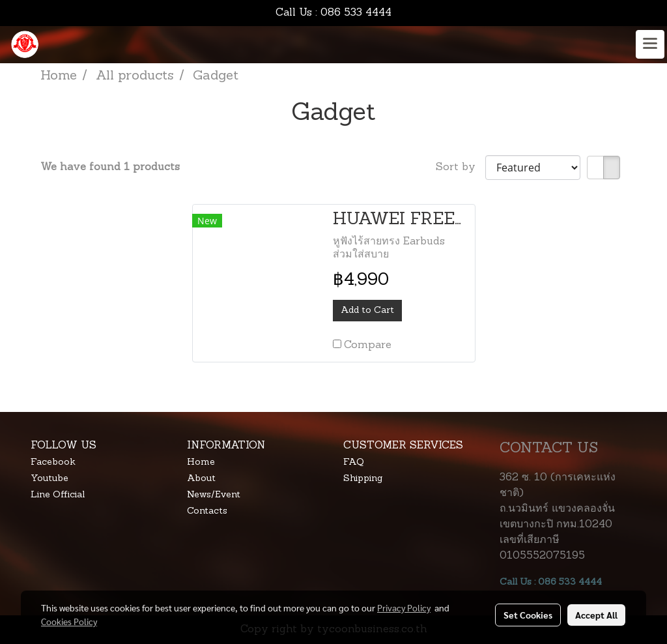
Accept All (596, 615)
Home (201, 462)
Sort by (461, 168)
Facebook (53, 462)
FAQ (353, 462)
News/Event (214, 495)
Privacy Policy (404, 607)
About (201, 479)
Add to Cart (367, 311)
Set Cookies (528, 615)
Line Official (58, 495)
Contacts (207, 511)
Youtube (50, 479)
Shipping (363, 479)
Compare (368, 345)
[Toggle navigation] (650, 44)
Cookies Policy (69, 621)
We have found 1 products (110, 168)
